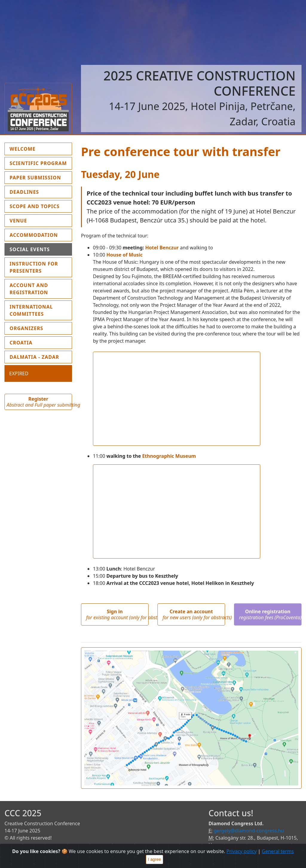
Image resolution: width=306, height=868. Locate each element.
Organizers (26, 328)
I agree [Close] (154, 859)
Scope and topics (35, 206)
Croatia (21, 343)
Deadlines (24, 192)
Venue (18, 221)
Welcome (36, 149)
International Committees (31, 310)
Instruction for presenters (34, 267)
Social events (30, 249)
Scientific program (38, 163)
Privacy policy (242, 851)
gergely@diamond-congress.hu (249, 831)
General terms (278, 851)
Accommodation (34, 235)
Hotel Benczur (162, 248)
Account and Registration (29, 289)
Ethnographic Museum (169, 456)
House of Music (124, 255)
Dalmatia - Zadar (34, 357)
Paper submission (35, 178)
